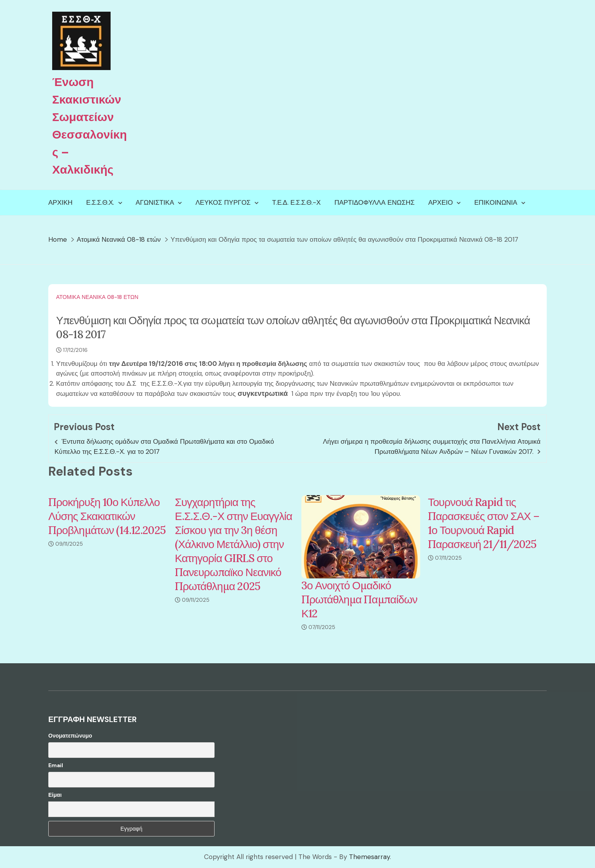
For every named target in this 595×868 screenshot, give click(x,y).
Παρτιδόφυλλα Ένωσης (375, 202)
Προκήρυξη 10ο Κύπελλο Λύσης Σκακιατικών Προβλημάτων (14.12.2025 (107, 516)
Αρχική (60, 202)
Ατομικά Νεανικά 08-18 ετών (97, 297)
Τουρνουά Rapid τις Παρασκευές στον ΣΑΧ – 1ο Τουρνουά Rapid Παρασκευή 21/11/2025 (484, 523)
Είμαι (55, 795)
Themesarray (369, 857)
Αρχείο (441, 202)
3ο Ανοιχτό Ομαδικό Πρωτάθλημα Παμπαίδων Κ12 (359, 599)
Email (56, 765)
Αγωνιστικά (155, 202)
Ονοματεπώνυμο (70, 736)
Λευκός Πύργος (223, 202)
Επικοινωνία (496, 202)
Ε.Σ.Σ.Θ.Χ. (100, 202)
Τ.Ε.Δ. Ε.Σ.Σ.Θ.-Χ (297, 202)
